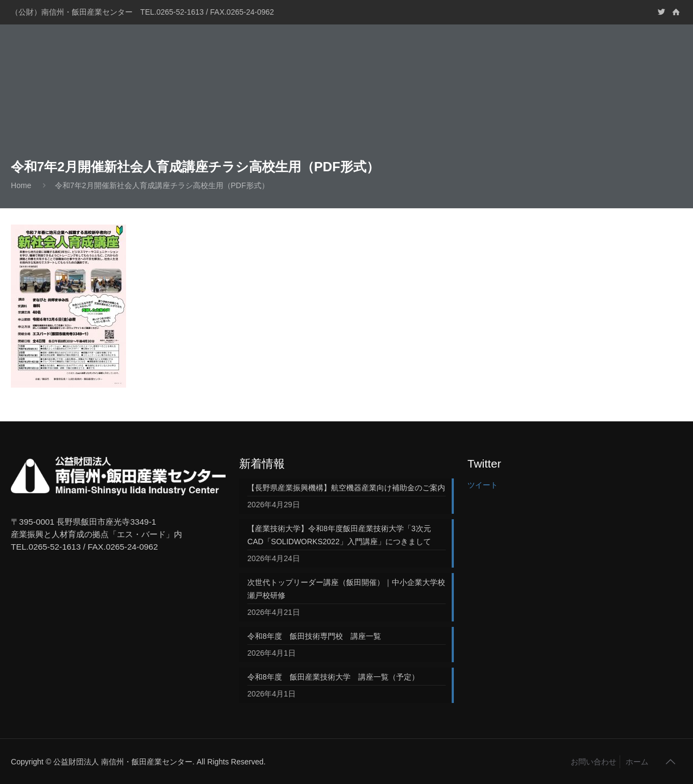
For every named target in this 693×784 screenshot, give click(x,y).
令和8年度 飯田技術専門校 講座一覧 (314, 636)
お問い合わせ (594, 762)
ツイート (483, 485)
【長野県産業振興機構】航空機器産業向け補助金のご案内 (346, 488)
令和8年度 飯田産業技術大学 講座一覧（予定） (333, 677)
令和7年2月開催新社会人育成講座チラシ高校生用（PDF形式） (162, 185)
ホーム (637, 762)
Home (21, 185)
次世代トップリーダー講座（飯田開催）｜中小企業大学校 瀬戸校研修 (346, 589)
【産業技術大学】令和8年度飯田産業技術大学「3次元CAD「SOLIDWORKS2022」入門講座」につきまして (339, 535)
